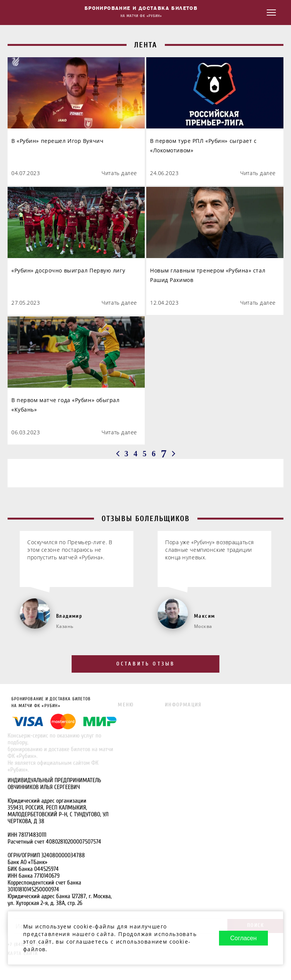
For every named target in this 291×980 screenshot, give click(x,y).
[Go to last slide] (8, 575)
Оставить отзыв (146, 664)
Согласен (243, 938)
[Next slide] (283, 575)
